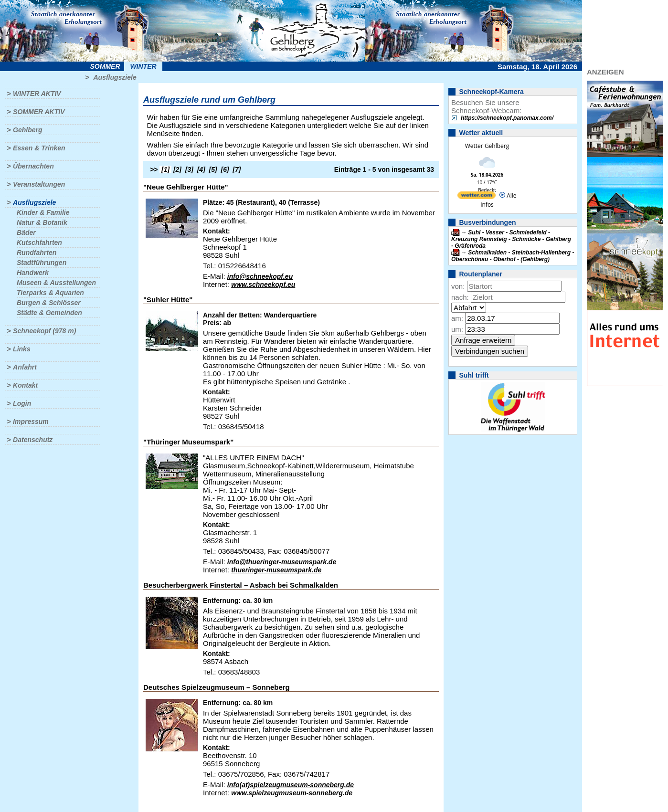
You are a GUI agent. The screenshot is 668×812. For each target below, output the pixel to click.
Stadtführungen (42, 263)
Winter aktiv (37, 94)
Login (22, 403)
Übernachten (33, 166)
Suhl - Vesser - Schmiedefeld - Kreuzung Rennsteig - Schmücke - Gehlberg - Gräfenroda (511, 239)
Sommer (105, 66)
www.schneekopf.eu (263, 285)
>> (154, 169)
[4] (201, 169)
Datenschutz (33, 440)
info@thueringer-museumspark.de (282, 562)
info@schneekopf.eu (260, 276)
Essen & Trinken (39, 148)
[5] (213, 169)
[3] (189, 169)
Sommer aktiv (39, 112)
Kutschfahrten (39, 243)
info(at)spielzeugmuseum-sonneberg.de (291, 785)
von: (458, 286)
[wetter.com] (477, 197)
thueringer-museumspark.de (276, 570)
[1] (165, 169)
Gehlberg (27, 130)
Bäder (26, 232)
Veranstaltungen (39, 184)
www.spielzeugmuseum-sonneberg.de (292, 793)
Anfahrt (25, 367)
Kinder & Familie (43, 212)
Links (22, 349)
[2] (177, 169)
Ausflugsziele (115, 77)
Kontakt (25, 385)
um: (457, 329)
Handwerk (33, 273)
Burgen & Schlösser (49, 303)
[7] (237, 169)
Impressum (31, 422)
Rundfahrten (37, 253)
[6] (225, 169)
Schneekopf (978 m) (44, 331)
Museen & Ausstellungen (56, 283)
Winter (143, 66)
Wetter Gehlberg (487, 146)
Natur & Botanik (42, 222)
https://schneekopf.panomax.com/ (507, 118)
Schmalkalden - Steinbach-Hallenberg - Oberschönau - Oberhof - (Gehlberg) (513, 256)
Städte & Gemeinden (49, 313)
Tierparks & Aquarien (50, 293)
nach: (460, 297)
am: (457, 318)
